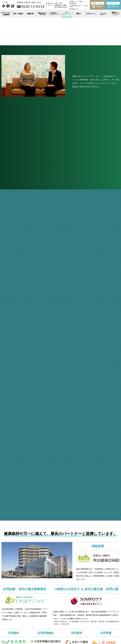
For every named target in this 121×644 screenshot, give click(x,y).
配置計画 (30, 14)
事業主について (116, 14)
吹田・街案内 (18, 14)
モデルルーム (91, 14)
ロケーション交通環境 (6, 14)
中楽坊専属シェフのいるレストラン (54, 14)
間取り (79, 14)
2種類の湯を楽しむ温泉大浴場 (42, 14)
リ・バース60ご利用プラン (103, 14)
